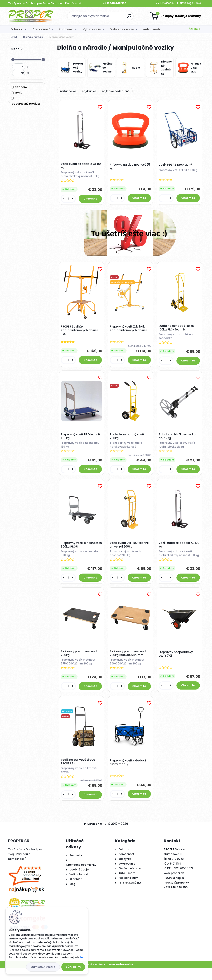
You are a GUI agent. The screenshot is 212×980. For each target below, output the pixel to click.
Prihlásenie (167, 3)
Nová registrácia (191, 3)
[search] (129, 17)
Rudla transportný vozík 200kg (128, 440)
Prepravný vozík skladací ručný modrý (128, 774)
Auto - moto (152, 29)
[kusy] (69, 199)
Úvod (14, 37)
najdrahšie (89, 91)
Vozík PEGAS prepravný (176, 165)
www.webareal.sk (121, 976)
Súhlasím (73, 967)
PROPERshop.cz (174, 890)
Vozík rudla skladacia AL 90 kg (82, 167)
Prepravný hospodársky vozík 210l (176, 664)
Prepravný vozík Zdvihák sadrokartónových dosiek (129, 330)
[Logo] (31, 16)
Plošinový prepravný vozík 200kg (80, 663)
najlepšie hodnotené (116, 91)
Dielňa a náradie (122, 29)
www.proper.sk (174, 885)
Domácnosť (41, 29)
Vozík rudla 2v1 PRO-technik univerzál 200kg (130, 550)
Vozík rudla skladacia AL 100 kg (177, 550)
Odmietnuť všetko (43, 967)
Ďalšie (193, 29)
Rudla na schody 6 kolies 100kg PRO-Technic (177, 330)
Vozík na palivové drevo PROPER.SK (79, 773)
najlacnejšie (68, 91)
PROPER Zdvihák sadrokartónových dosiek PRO (80, 332)
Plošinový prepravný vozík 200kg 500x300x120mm (129, 663)
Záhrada (17, 29)
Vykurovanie (92, 29)
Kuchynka (66, 29)
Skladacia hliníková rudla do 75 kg (178, 440)
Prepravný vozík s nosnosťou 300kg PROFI (78, 550)
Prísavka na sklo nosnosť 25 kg (128, 167)
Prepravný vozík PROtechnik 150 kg (81, 440)
